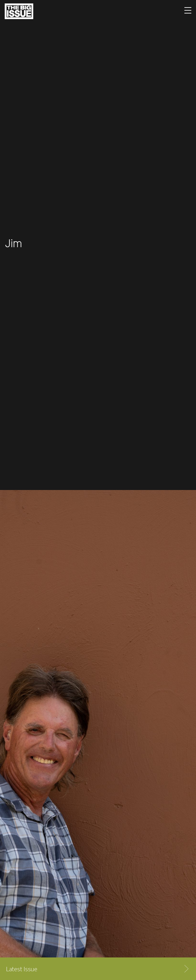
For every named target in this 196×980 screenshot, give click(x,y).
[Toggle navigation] (188, 11)
